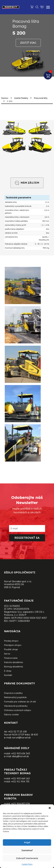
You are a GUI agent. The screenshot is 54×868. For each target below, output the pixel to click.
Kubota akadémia (13, 662)
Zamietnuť (27, 850)
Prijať (27, 842)
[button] (50, 808)
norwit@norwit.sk (21, 738)
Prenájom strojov (13, 645)
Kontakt (8, 675)
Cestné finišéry (21, 98)
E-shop (8, 671)
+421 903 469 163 (20, 778)
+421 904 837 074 (20, 804)
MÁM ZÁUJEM (27, 183)
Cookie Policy (27, 864)
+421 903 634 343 (20, 753)
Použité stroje (11, 650)
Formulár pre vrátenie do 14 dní (20, 702)
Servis (7, 654)
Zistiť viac (28, 43)
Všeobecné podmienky (16, 706)
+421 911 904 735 (20, 781)
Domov (5, 98)
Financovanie (11, 658)
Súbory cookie (11, 715)
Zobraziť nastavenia (27, 858)
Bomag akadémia (13, 667)
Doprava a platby (13, 693)
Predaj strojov (11, 641)
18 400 (34, 735)
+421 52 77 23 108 (17, 732)
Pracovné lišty (41, 98)
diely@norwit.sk (20, 756)
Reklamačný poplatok (15, 698)
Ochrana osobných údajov (18, 710)
